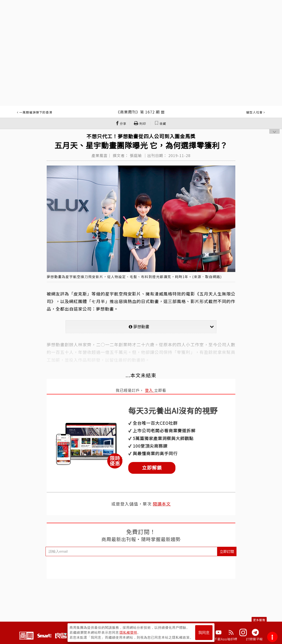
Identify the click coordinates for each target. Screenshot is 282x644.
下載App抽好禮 (226, 639)
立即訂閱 (227, 551)
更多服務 (259, 620)
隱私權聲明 (128, 632)
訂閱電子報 (254, 639)
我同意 (204, 633)
